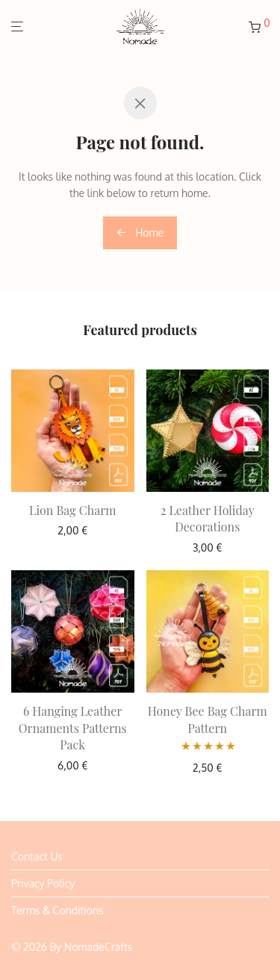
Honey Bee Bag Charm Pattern (208, 719)
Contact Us (37, 856)
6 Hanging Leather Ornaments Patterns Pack (73, 728)
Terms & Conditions (57, 910)
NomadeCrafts (98, 947)
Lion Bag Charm (72, 510)
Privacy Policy (43, 883)
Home (140, 232)
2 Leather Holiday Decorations (208, 518)
